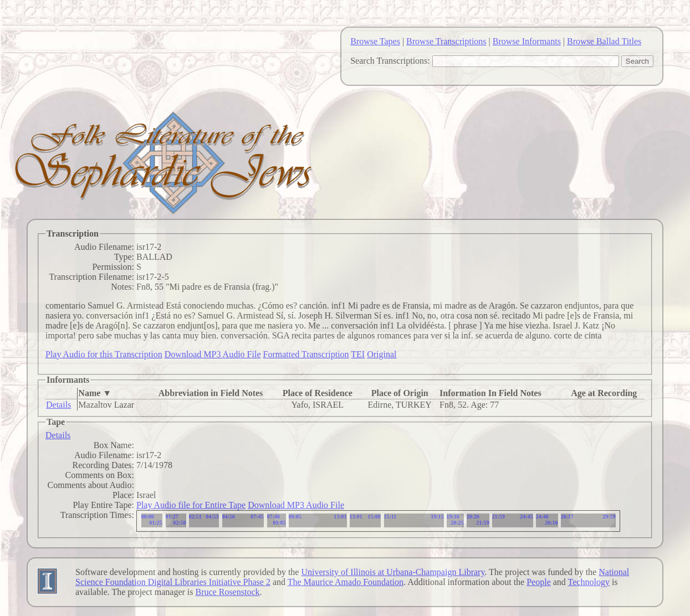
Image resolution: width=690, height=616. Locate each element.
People (539, 582)
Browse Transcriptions (446, 41)
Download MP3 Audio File (213, 354)
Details (58, 405)
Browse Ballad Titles (604, 41)
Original (382, 354)
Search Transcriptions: (390, 61)
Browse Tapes (375, 41)
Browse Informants (527, 41)
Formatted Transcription (306, 354)
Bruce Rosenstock (228, 592)
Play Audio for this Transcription (104, 354)
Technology (589, 582)
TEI (358, 354)
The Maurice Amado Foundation (346, 582)
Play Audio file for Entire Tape (191, 505)
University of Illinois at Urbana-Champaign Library (393, 572)
